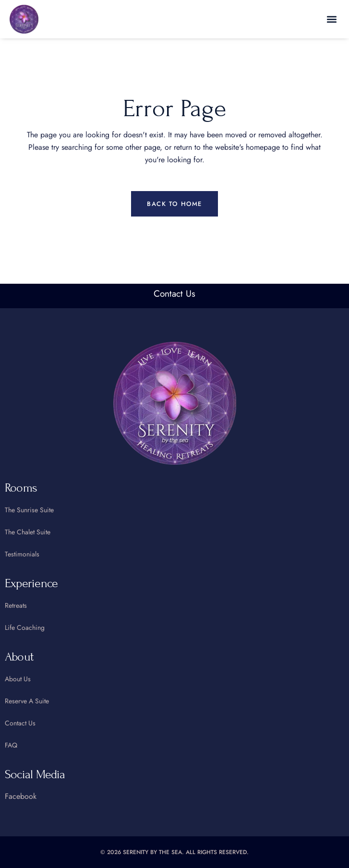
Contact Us (174, 294)
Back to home (174, 204)
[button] (331, 19)
